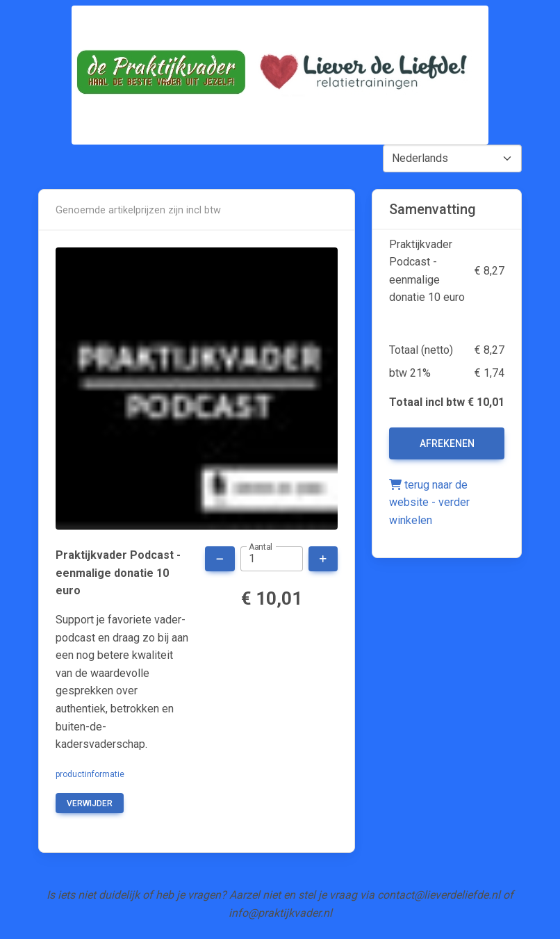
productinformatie (90, 774)
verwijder (90, 803)
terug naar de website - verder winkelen (429, 503)
